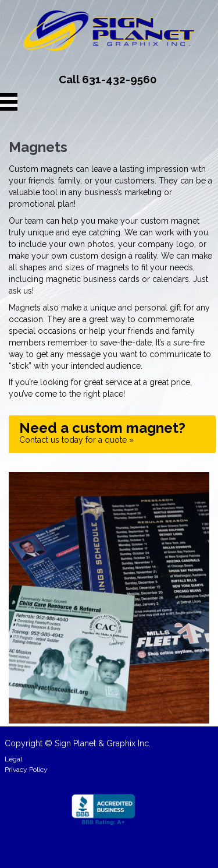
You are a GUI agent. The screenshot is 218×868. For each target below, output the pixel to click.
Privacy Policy (26, 770)
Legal (13, 759)
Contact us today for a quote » (102, 432)
